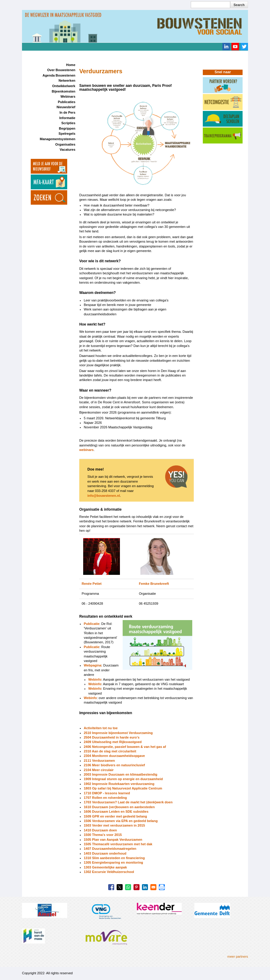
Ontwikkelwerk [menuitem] (64, 86)
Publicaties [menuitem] (67, 102)
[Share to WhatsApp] (128, 887)
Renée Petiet (92, 584)
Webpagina (93, 665)
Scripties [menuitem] (68, 123)
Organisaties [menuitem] (65, 144)
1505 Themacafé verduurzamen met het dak (118, 844)
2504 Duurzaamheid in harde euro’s (112, 737)
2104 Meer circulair (99, 770)
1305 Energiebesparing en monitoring (113, 862)
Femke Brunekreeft (154, 584)
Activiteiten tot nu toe (101, 728)
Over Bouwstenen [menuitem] (61, 70)
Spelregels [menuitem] (67, 134)
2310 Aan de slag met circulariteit (110, 751)
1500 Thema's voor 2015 (103, 835)
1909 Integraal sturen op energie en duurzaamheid (123, 779)
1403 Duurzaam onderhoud (105, 853)
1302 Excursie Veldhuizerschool (109, 872)
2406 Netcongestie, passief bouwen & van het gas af (125, 747)
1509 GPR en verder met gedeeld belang (115, 816)
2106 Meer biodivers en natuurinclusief (114, 765)
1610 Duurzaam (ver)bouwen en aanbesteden (119, 807)
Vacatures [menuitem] (67, 150)
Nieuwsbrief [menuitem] (66, 107)
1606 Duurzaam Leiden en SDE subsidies (116, 811)
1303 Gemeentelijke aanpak (105, 867)
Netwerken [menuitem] (67, 80)
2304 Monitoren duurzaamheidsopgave (114, 756)
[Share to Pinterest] (137, 887)
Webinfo (95, 679)
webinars (86, 450)
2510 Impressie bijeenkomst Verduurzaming (118, 733)
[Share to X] (120, 887)
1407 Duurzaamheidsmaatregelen (110, 849)
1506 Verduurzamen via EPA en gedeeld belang (121, 821)
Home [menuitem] (71, 65)
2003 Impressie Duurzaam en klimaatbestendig (121, 774)
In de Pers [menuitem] (67, 112)
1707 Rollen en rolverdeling (105, 798)
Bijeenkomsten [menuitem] (64, 91)
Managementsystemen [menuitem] (58, 139)
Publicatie (92, 624)
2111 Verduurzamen (99, 761)
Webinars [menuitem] (68, 96)
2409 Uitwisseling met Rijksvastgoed (113, 742)
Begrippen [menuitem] (67, 128)
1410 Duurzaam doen (100, 830)
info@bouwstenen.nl (104, 496)
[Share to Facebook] (111, 887)
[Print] (162, 887)
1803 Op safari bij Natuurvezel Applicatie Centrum (123, 788)
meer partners (238, 956)
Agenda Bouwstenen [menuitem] (59, 75)
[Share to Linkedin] (145, 887)
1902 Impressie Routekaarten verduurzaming (119, 784)
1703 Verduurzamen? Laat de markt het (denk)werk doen (128, 802)
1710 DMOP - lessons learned (107, 793)
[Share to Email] (153, 887)
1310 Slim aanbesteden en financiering (114, 858)
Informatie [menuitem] (67, 118)
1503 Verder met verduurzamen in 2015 (114, 825)
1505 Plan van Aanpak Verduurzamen (113, 840)
